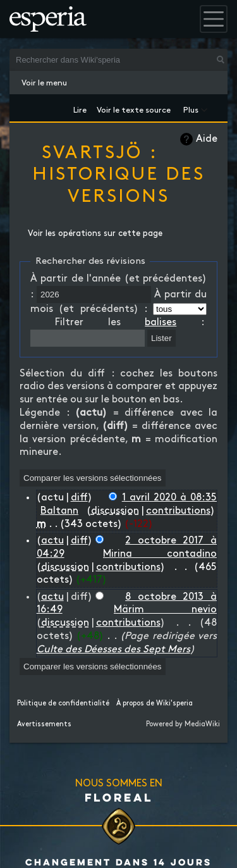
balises (161, 322)
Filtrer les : (130, 322)
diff (79, 498)
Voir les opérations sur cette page (95, 233)
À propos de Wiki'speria (155, 704)
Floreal (119, 797)
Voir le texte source (134, 108)
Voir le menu (44, 83)
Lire (80, 108)
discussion (115, 511)
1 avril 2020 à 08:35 (169, 498)
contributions (178, 511)
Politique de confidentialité (63, 704)
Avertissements (44, 724)
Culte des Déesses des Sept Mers (113, 649)
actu (52, 541)
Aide (207, 139)
